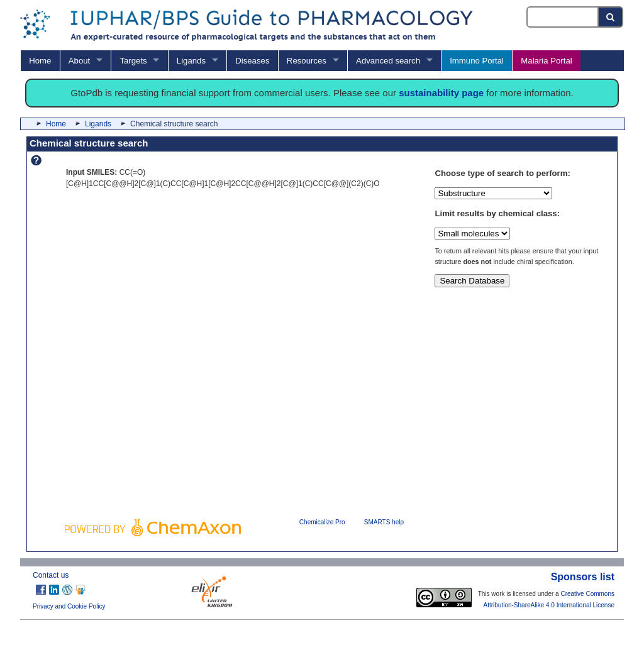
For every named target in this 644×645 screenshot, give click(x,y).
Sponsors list (583, 577)
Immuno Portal (477, 61)
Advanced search (388, 61)
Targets (133, 61)
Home (40, 61)
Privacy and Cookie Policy (69, 606)
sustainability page (441, 93)
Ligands (191, 61)
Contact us (51, 575)
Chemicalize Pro (322, 522)
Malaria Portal (546, 61)
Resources (307, 61)
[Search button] (611, 17)
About (79, 61)
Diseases (252, 61)
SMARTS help (384, 522)
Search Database (472, 281)
